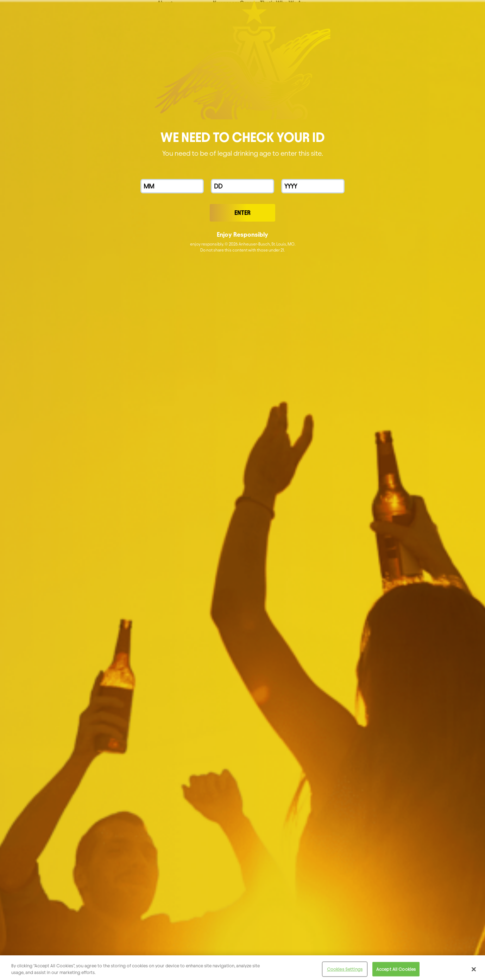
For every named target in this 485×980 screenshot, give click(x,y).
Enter (242, 213)
